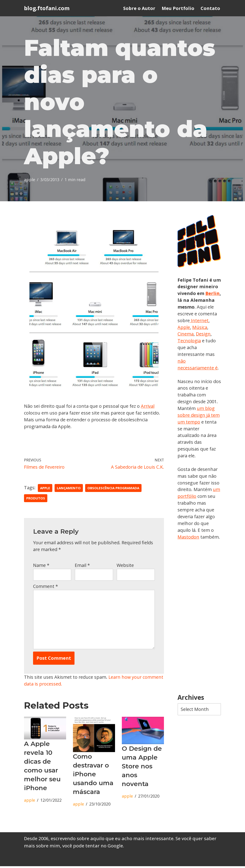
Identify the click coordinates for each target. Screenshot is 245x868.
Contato (210, 8)
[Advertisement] (199, 619)
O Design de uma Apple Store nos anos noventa (142, 768)
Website (125, 566)
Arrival (148, 407)
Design (185, 342)
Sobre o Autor (139, 8)
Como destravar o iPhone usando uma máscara (93, 776)
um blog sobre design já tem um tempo (199, 416)
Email (82, 566)
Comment (46, 587)
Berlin (185, 301)
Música (185, 335)
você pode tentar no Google (93, 848)
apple (30, 180)
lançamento (69, 489)
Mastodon (188, 538)
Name (41, 566)
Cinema (203, 335)
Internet (186, 328)
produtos (36, 499)
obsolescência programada (114, 489)
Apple (204, 328)
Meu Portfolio (178, 8)
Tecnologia (206, 342)
